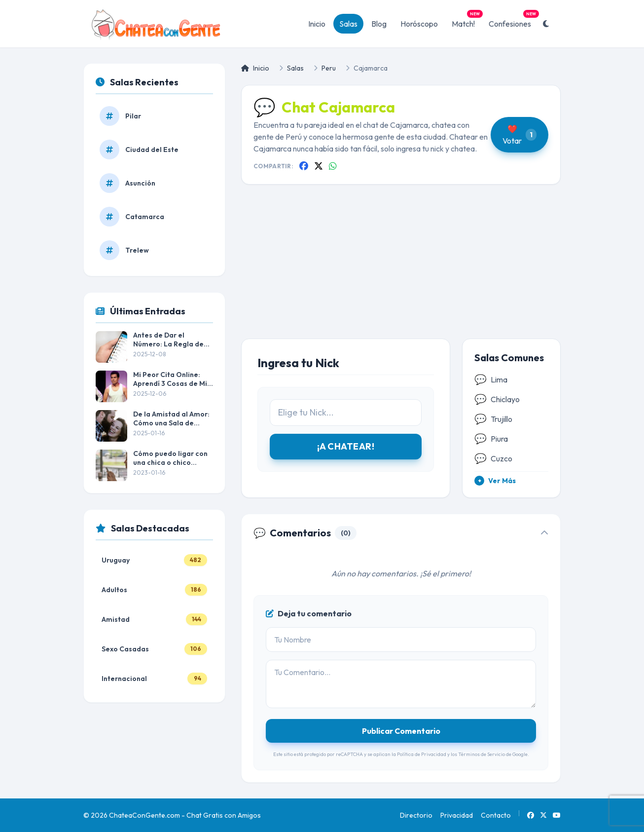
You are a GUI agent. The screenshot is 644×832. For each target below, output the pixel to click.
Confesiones (513, 21)
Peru (329, 68)
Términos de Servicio (482, 754)
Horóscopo (419, 24)
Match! (466, 21)
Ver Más (495, 481)
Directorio (416, 815)
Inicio (317, 24)
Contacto (496, 815)
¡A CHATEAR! (346, 446)
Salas (348, 24)
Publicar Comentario (401, 731)
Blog (379, 24)
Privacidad (457, 815)
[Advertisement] (401, 269)
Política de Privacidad (422, 754)
